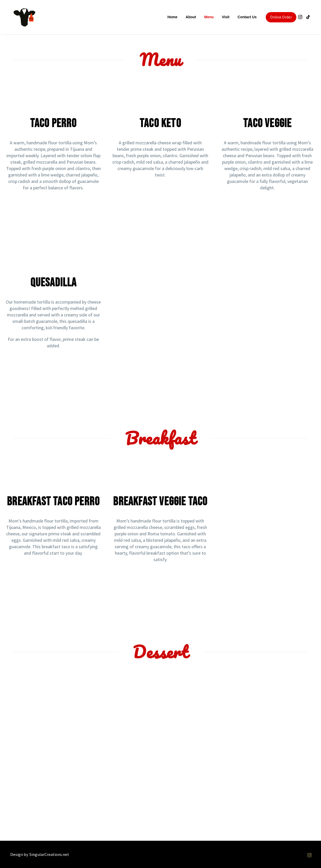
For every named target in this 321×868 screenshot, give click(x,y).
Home (172, 17)
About (190, 17)
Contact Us (247, 17)
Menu (209, 17)
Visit (225, 17)
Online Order (281, 17)
